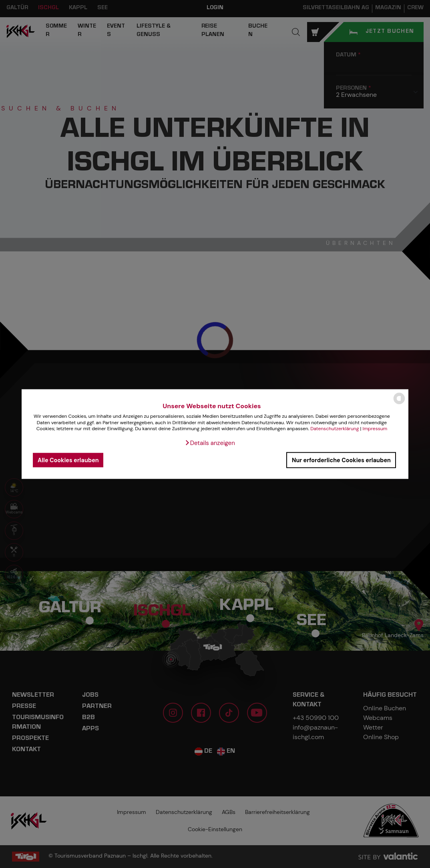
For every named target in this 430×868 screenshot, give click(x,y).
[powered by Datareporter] (399, 404)
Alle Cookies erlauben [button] (68, 460)
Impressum (375, 429)
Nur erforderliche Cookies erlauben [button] (341, 460)
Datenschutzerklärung (335, 429)
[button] (210, 443)
